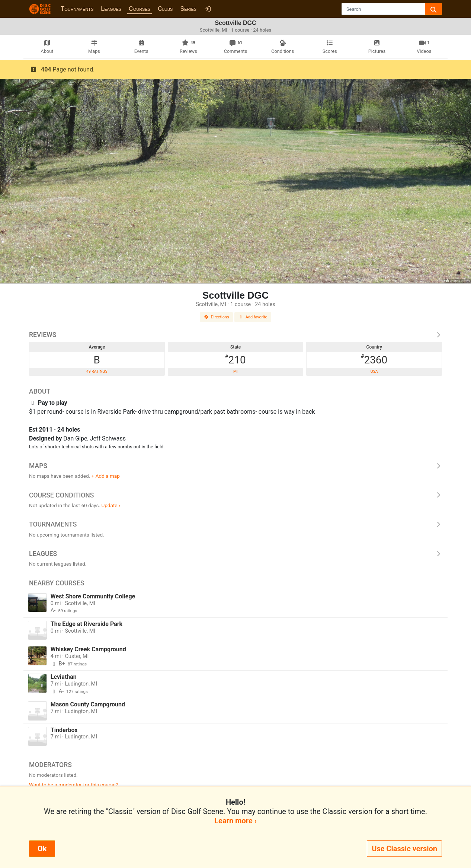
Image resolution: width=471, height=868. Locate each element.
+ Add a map (106, 476)
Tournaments (77, 9)
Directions (217, 317)
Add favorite (253, 317)
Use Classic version (404, 849)
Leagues (111, 9)
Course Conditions (235, 495)
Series (188, 9)
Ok (42, 849)
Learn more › (235, 821)
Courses (140, 9)
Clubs (165, 9)
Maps (235, 466)
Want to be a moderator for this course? (73, 785)
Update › (111, 505)
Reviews (235, 335)
